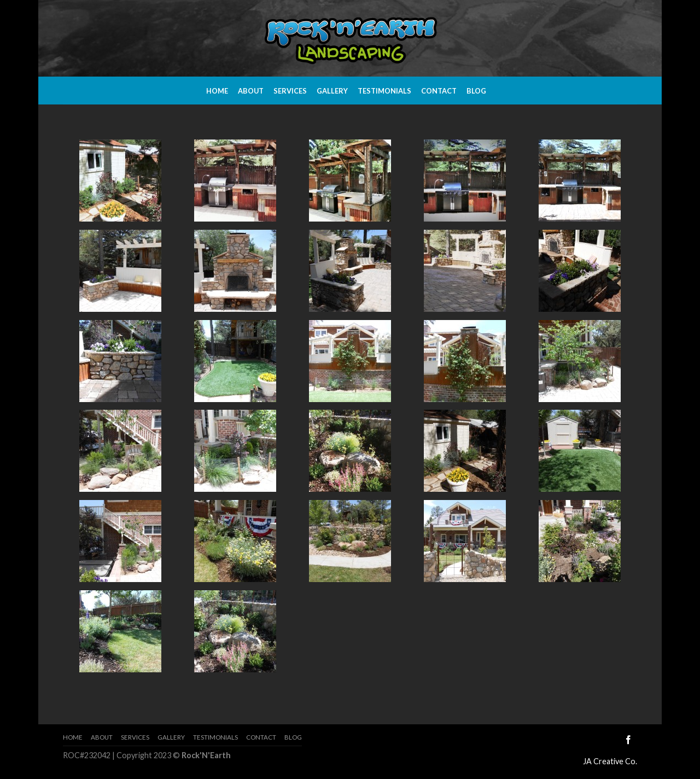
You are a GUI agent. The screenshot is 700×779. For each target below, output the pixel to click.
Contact (439, 91)
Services (290, 91)
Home (217, 91)
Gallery (332, 91)
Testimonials (384, 91)
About (251, 91)
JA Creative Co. (610, 761)
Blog (476, 91)
